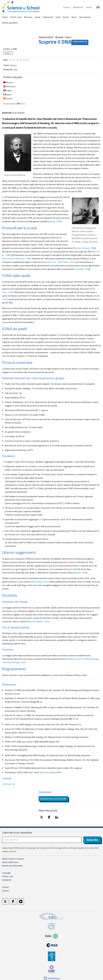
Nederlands (9, 86)
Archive (5, 887)
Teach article (80, 41)
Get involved (85, 17)
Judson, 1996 (55, 221)
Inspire (38, 17)
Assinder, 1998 (83, 269)
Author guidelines (10, 23)
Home (5, 17)
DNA (15, 69)
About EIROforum (10, 862)
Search (89, 7)
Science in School (46, 37)
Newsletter (78, 7)
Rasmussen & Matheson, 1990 (16, 259)
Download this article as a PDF (53, 799)
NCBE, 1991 (68, 262)
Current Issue (16, 17)
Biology (13, 65)
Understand (48, 17)
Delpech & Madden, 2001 (38, 621)
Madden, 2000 (80, 573)
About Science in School (13, 859)
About (74, 17)
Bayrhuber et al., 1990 (52, 262)
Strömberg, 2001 (40, 582)
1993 (10, 292)
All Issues (28, 17)
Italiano (8, 94)
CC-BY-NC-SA (8, 784)
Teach (58, 17)
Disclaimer (7, 880)
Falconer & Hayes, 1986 (84, 248)
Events (66, 17)
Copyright (7, 873)
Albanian (8, 82)
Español (8, 99)
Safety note (8, 877)
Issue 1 (68, 37)
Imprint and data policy (12, 866)
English (8, 90)
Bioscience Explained (49, 772)
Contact (67, 7)
